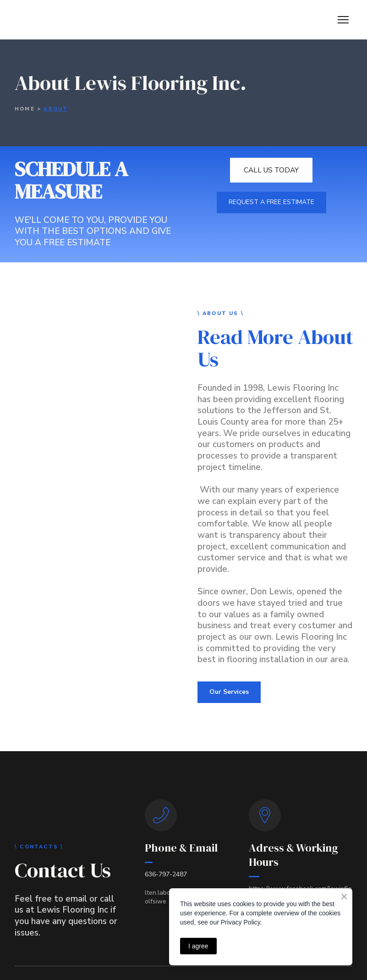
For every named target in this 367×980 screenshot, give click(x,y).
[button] (271, 170)
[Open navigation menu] (343, 20)
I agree (198, 946)
